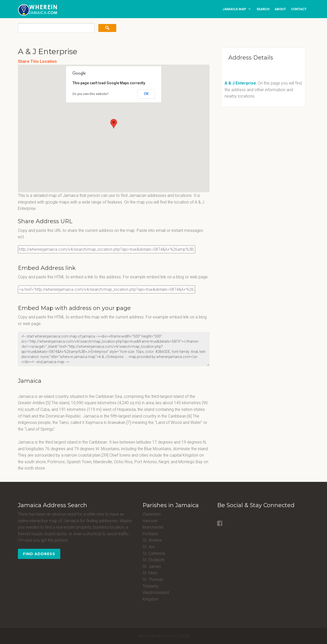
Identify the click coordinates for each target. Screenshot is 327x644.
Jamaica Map (234, 9)
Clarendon (152, 514)
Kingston (150, 599)
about (280, 9)
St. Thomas (153, 580)
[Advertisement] (249, 147)
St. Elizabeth (154, 560)
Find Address (39, 554)
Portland (150, 534)
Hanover (150, 521)
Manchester (153, 527)
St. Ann (149, 547)
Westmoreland (156, 593)
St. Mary (150, 573)
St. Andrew (152, 540)
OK (146, 94)
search (263, 9)
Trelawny (150, 586)
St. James (152, 567)
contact (299, 9)
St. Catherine (154, 553)
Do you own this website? (91, 94)
